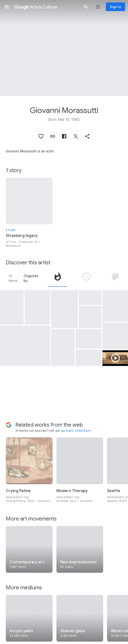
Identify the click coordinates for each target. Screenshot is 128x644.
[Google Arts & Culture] (46, 7)
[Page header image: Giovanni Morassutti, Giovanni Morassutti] (64, 48)
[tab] (58, 278)
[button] (7, 7)
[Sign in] (115, 7)
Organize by (31, 278)
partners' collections (76, 431)
